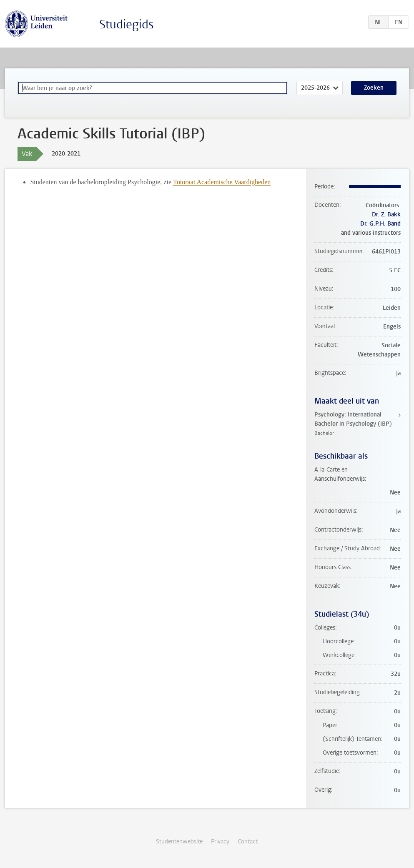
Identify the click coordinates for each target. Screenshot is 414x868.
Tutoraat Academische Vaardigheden (222, 182)
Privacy (220, 842)
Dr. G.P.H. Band (380, 224)
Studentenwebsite (179, 842)
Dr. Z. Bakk (386, 214)
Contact (248, 842)
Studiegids (127, 24)
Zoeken (374, 88)
